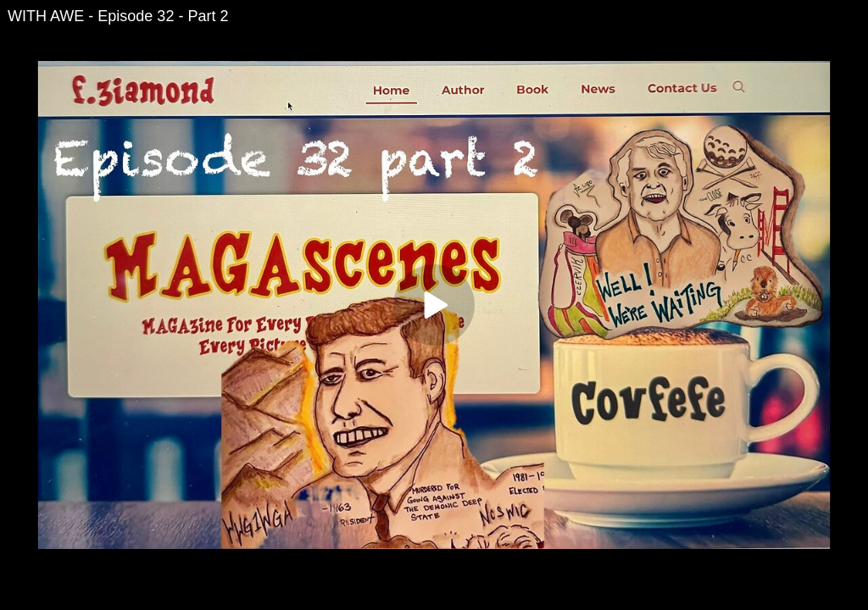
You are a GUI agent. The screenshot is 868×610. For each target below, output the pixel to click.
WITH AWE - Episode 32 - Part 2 (118, 16)
